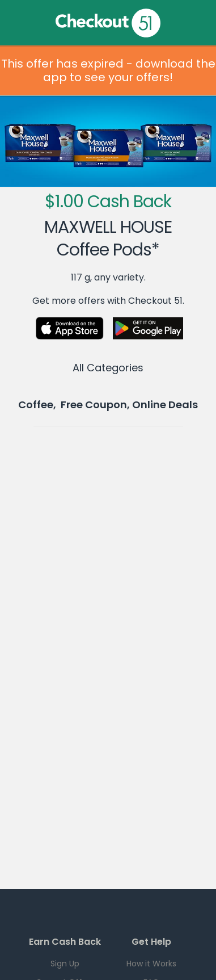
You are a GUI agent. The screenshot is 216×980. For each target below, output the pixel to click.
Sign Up (65, 964)
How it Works (151, 964)
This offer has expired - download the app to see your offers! (108, 70)
